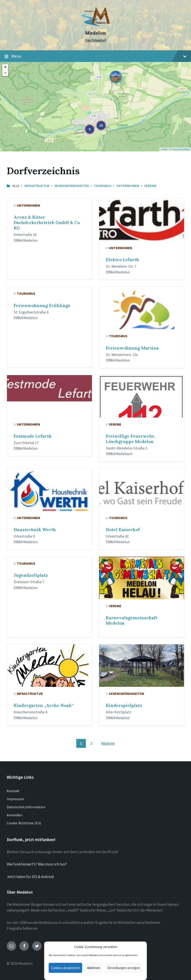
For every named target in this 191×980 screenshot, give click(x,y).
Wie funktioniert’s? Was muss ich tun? (37, 864)
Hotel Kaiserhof (123, 530)
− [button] (5, 73)
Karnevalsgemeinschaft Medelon (132, 620)
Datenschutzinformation (26, 807)
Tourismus (103, 186)
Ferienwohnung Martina (132, 348)
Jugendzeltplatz (31, 575)
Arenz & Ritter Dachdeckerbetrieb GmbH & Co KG (47, 223)
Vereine (150, 186)
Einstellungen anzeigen (124, 968)
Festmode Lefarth (33, 436)
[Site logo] (96, 25)
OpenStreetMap (181, 149)
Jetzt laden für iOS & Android (30, 877)
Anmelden (15, 815)
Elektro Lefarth (122, 260)
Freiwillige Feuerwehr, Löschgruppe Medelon (131, 439)
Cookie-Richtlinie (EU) (24, 823)
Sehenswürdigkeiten (72, 186)
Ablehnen (94, 968)
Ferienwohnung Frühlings (42, 305)
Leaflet (164, 149)
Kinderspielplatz (124, 705)
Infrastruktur (37, 186)
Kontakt (13, 791)
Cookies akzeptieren (66, 968)
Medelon (96, 33)
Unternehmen (128, 186)
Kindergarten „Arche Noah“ (44, 705)
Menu (95, 56)
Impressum (15, 799)
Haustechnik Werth (35, 530)
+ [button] (5, 67)
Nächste (108, 743)
